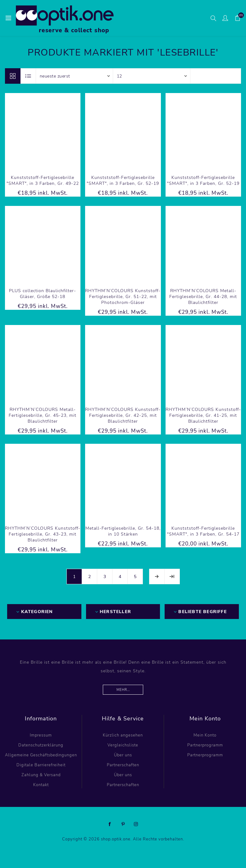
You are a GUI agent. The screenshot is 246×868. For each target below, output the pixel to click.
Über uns (123, 755)
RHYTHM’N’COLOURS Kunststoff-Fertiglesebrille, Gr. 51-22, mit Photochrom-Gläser (123, 297)
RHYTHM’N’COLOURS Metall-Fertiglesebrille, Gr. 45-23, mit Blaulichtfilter (43, 415)
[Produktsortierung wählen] (75, 76)
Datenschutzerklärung (41, 745)
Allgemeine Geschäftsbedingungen (41, 755)
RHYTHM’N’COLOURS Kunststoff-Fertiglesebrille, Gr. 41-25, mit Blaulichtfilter (203, 415)
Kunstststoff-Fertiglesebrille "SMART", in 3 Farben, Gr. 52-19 (123, 180)
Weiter (157, 576)
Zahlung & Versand (41, 775)
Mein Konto (205, 735)
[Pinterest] (123, 824)
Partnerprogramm (205, 745)
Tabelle (13, 76)
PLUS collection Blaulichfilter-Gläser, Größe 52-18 (43, 294)
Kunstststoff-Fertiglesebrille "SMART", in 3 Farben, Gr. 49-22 (43, 180)
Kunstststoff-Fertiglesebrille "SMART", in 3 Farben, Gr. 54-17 (203, 531)
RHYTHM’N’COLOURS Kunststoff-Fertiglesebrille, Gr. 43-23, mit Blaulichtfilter (43, 534)
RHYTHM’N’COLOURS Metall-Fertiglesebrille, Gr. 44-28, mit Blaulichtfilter (203, 297)
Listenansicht (29, 76)
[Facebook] (110, 824)
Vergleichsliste (123, 745)
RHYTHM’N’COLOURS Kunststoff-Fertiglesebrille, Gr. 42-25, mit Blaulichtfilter (123, 415)
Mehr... (123, 690)
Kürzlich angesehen (123, 735)
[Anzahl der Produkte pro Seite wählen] (152, 76)
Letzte (172, 576)
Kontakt (41, 785)
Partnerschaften (123, 765)
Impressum (41, 735)
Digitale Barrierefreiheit (41, 765)
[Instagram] (136, 824)
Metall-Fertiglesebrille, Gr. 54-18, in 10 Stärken (123, 531)
